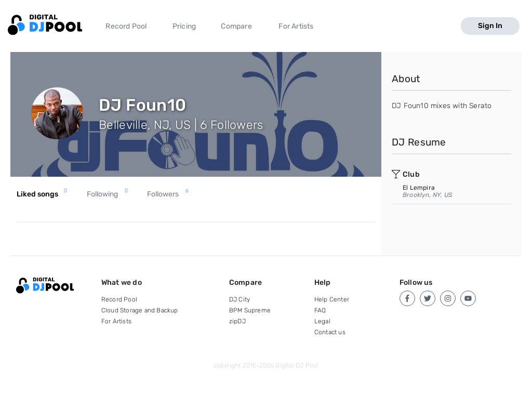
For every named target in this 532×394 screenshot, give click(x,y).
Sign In (490, 26)
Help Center (332, 299)
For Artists (296, 26)
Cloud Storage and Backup (140, 310)
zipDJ (237, 321)
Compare (236, 26)
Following (108, 194)
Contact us (330, 332)
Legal (322, 321)
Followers (168, 194)
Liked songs (42, 194)
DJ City (240, 299)
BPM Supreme (250, 310)
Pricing (184, 26)
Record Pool (126, 26)
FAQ (320, 310)
